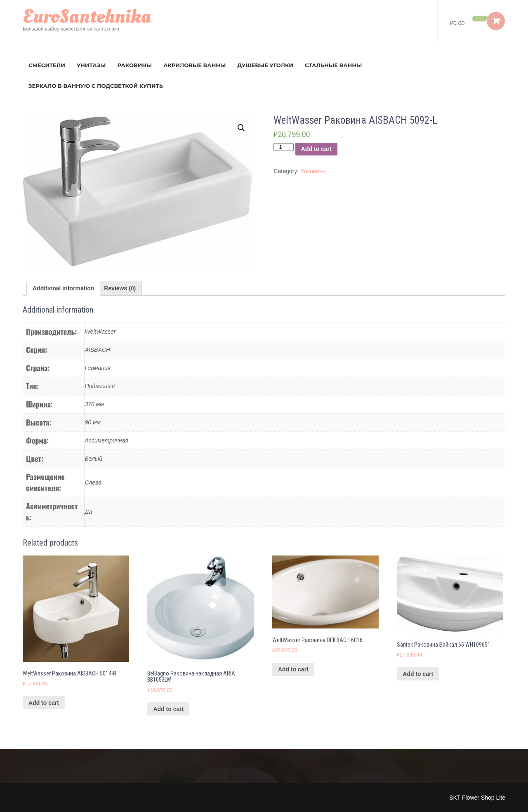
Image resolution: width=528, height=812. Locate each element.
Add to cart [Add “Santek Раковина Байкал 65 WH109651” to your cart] (418, 674)
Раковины (135, 65)
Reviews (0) (120, 288)
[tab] (63, 288)
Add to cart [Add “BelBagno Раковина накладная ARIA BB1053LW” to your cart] (168, 709)
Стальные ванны (333, 65)
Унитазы (91, 65)
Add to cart (316, 149)
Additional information (63, 288)
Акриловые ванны (194, 65)
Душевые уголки (265, 65)
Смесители (47, 65)
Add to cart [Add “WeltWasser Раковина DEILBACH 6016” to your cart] (293, 669)
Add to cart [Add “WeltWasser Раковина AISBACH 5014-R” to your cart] (44, 703)
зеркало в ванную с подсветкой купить (96, 86)
